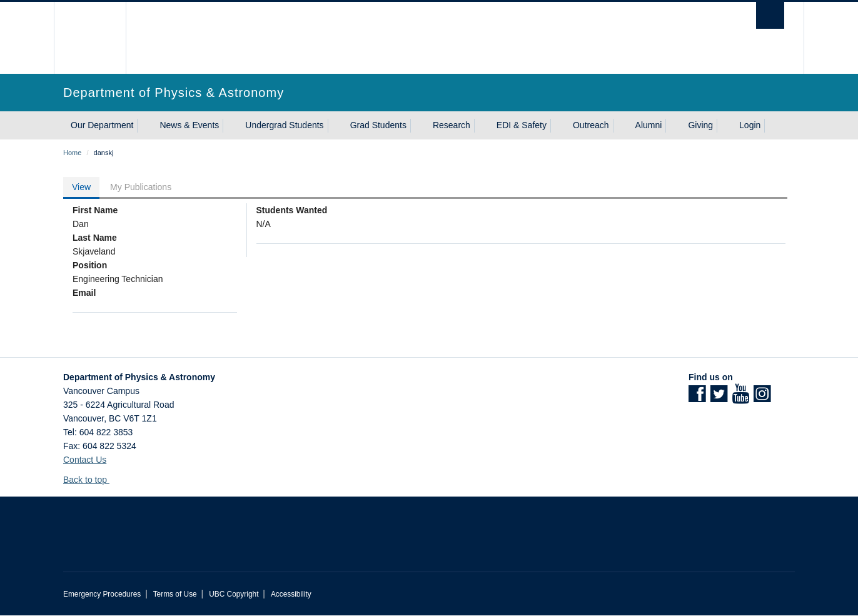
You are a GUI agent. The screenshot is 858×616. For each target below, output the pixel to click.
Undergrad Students (284, 125)
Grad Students (378, 125)
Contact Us (85, 460)
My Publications (141, 187)
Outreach (591, 125)
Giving (700, 125)
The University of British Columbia (90, 38)
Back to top (91, 480)
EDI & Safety (522, 125)
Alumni (649, 125)
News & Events (189, 125)
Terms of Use (175, 594)
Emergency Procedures (102, 594)
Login (750, 125)
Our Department (102, 125)
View (81, 187)
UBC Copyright (234, 594)
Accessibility (291, 594)
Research (452, 125)
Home (72, 153)
